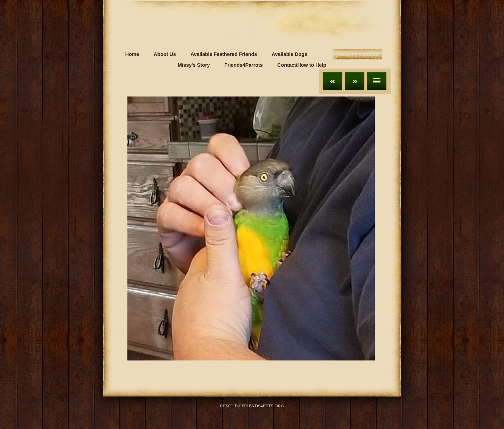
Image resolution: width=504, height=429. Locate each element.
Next (355, 81)
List (377, 81)
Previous (332, 81)
